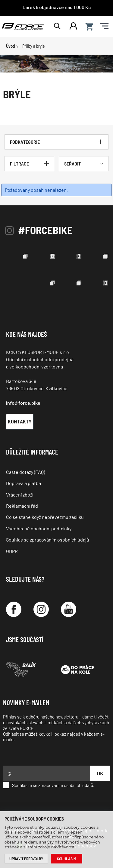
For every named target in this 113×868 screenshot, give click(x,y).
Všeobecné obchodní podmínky (39, 528)
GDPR (12, 551)
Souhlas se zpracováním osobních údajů (48, 540)
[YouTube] (69, 609)
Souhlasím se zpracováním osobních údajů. (49, 785)
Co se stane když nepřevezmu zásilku (45, 517)
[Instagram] (41, 609)
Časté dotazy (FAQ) (25, 472)
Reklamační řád (22, 506)
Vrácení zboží (20, 495)
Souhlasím (67, 859)
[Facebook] (14, 609)
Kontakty (20, 421)
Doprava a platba (24, 483)
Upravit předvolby (26, 859)
